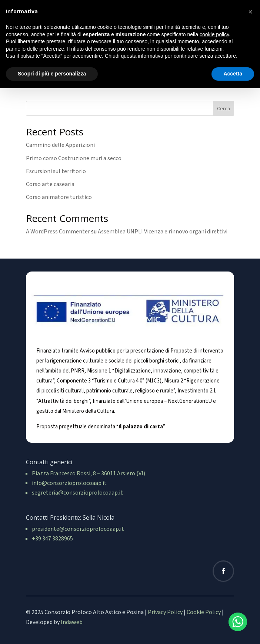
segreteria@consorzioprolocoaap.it (77, 493)
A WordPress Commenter (58, 232)
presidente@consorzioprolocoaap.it (78, 529)
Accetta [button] (233, 74)
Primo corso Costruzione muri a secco (74, 158)
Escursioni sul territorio (56, 171)
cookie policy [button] (214, 34)
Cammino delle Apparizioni (60, 145)
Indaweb (72, 622)
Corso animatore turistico (59, 197)
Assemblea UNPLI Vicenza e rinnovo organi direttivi (163, 232)
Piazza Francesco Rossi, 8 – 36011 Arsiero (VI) (89, 473)
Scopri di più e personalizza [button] (52, 74)
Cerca (224, 109)
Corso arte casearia (50, 184)
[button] (250, 12)
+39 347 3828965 (52, 539)
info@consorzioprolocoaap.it (69, 483)
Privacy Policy (165, 612)
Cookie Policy (204, 612)
